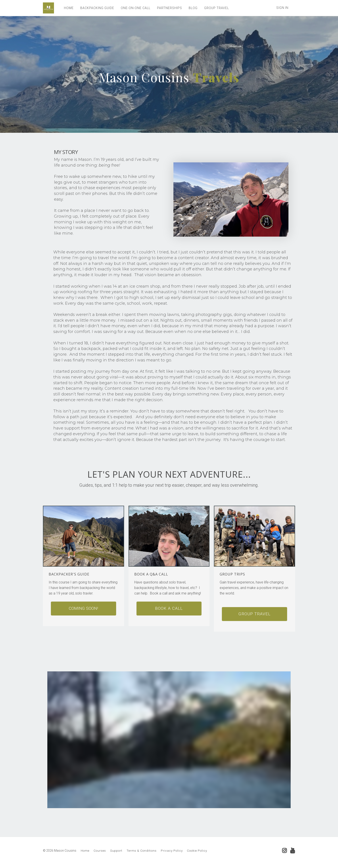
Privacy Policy (172, 851)
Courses (100, 851)
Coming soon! (83, 608)
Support (116, 851)
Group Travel (254, 614)
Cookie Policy (197, 851)
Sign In (282, 8)
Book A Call (169, 608)
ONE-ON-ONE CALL (136, 8)
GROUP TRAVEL (217, 8)
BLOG (193, 8)
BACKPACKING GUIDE (97, 8)
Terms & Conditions (142, 851)
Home (85, 851)
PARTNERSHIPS (170, 8)
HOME (69, 8)
